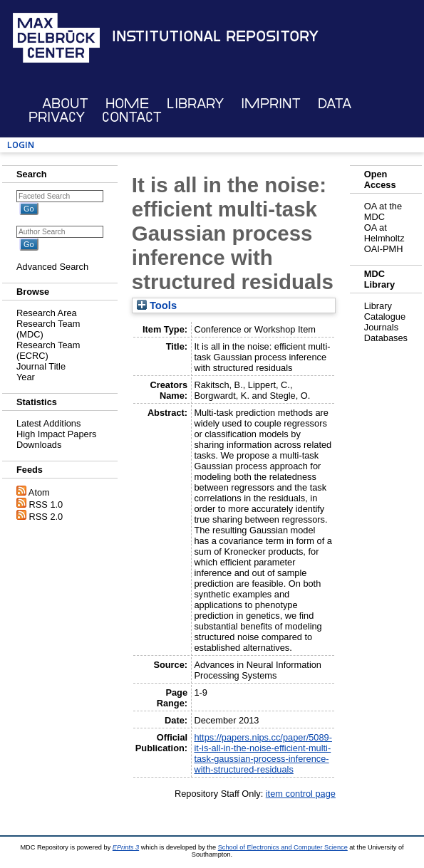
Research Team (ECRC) (48, 350)
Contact (132, 117)
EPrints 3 (126, 847)
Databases (386, 338)
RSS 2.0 (46, 517)
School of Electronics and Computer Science (283, 847)
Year (26, 377)
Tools (157, 305)
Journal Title (41, 366)
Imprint (271, 104)
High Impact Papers (56, 434)
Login (21, 145)
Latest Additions (48, 423)
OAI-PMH (384, 249)
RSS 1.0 (46, 504)
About (65, 104)
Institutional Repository (215, 36)
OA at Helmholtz (384, 233)
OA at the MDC (383, 211)
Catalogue (385, 317)
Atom (39, 492)
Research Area (47, 313)
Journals (381, 327)
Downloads (39, 445)
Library (195, 104)
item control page (301, 794)
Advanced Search (52, 267)
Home (127, 104)
